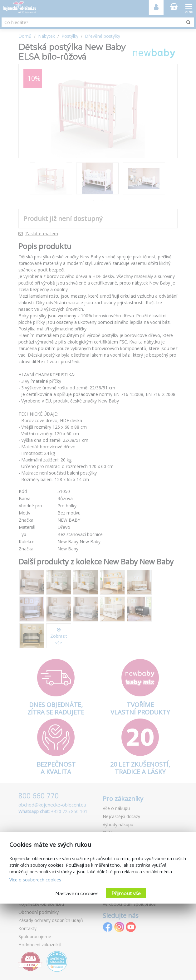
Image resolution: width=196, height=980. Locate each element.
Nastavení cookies (77, 893)
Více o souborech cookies (35, 880)
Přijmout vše (126, 893)
